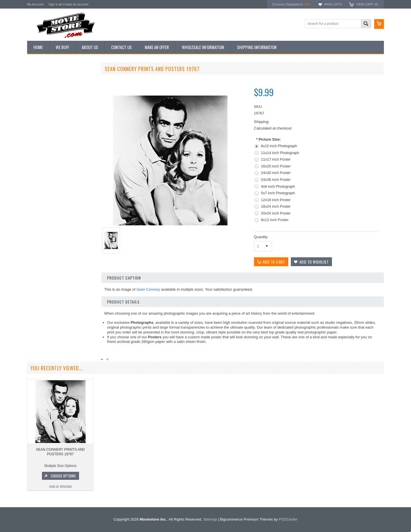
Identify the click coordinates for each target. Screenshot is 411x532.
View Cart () (367, 4)
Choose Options (64, 305)
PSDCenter (288, 519)
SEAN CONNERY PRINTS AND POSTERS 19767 (60, 452)
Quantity (261, 237)
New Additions (41, 80)
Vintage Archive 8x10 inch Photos (56, 89)
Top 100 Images (42, 99)
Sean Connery (148, 289)
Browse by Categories (47, 109)
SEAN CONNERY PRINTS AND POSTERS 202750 (62, 281)
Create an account (75, 4)
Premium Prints (42, 137)
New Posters (40, 128)
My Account (35, 4)
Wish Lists (333, 4)
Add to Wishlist (61, 316)
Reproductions (41, 118)
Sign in (53, 4)
